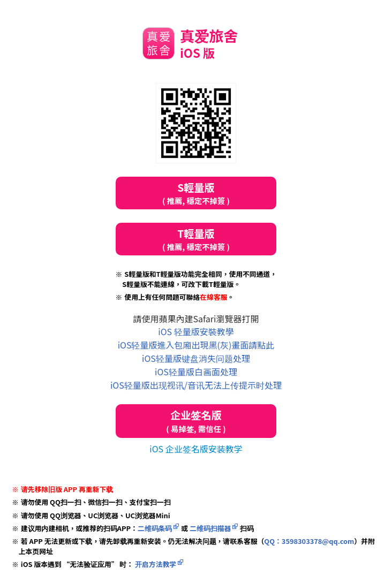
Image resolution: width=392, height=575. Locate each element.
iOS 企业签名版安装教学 (196, 449)
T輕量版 (196, 239)
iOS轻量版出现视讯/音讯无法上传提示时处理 (196, 385)
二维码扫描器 (210, 528)
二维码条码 (155, 528)
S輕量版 (196, 193)
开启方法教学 (155, 564)
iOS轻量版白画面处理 (196, 372)
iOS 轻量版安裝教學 (196, 331)
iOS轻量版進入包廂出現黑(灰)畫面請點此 (196, 345)
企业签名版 (196, 421)
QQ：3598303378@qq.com (309, 541)
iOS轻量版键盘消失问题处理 (196, 358)
